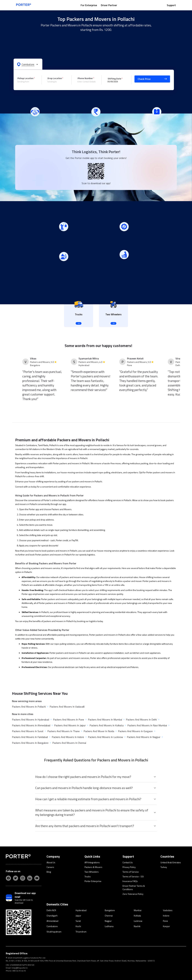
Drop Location (55, 78)
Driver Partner (109, 5)
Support (171, 5)
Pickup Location (25, 78)
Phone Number (85, 78)
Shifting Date (114, 78)
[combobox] (27, 82)
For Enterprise (89, 5)
